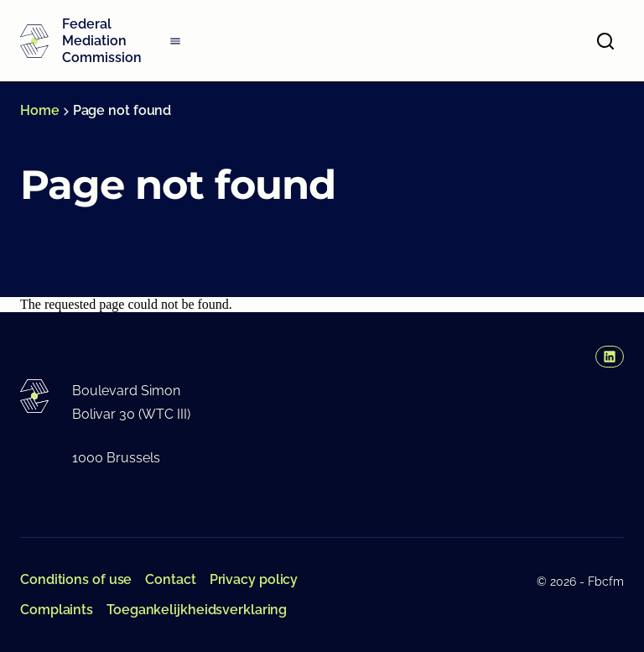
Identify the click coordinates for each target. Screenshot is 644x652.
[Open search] (605, 41)
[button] (610, 357)
